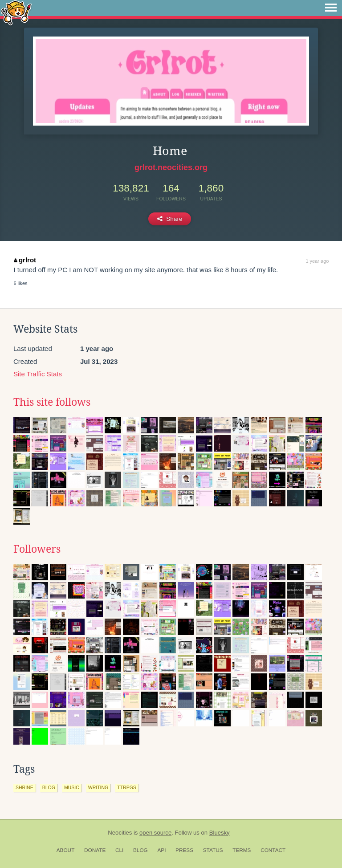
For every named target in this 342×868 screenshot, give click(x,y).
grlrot (25, 260)
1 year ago (317, 261)
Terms (242, 850)
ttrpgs (127, 787)
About (66, 850)
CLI (119, 850)
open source (155, 833)
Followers (37, 549)
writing (98, 787)
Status (213, 850)
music (72, 787)
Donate (95, 850)
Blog (140, 850)
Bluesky (220, 833)
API (161, 850)
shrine (24, 787)
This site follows (52, 402)
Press (184, 850)
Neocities (120, 833)
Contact (273, 850)
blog (49, 787)
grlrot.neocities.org (171, 167)
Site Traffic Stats (38, 374)
